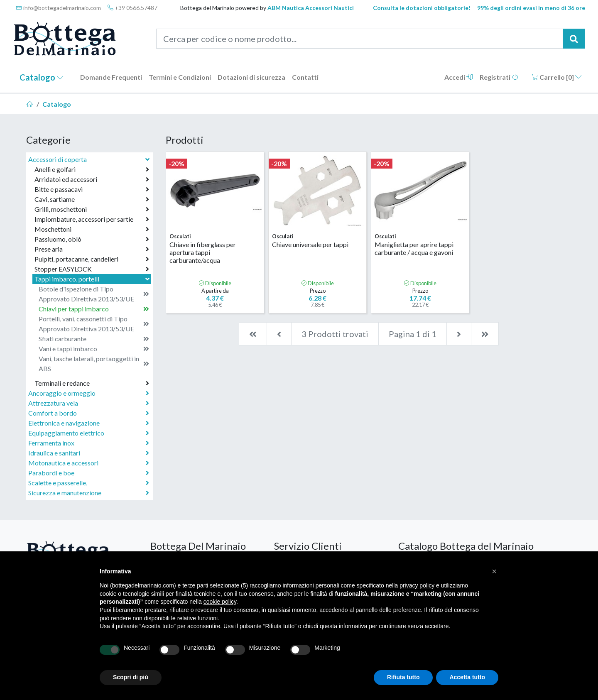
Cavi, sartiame (92, 199)
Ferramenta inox (89, 443)
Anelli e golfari (92, 169)
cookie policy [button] (220, 602)
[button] (494, 571)
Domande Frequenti (111, 77)
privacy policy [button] (417, 585)
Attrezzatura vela (89, 403)
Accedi (459, 77)
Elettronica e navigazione (89, 423)
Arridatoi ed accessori (92, 179)
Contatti (305, 77)
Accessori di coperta (90, 159)
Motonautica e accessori (89, 463)
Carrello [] (557, 77)
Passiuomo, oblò (92, 239)
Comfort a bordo (89, 413)
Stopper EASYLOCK (92, 269)
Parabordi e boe (89, 473)
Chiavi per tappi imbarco (94, 309)
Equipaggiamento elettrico (89, 433)
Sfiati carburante (94, 339)
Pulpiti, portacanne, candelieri (92, 259)
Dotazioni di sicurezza (251, 77)
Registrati (499, 77)
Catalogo (42, 77)
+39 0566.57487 (132, 8)
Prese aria (92, 249)
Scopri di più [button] (131, 677)
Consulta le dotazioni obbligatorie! (422, 8)
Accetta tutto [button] (467, 677)
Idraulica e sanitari (89, 453)
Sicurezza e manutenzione (89, 493)
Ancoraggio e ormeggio (89, 393)
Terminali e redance (92, 383)
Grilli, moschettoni (92, 209)
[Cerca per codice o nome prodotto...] (360, 39)
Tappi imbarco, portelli (93, 279)
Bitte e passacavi (92, 189)
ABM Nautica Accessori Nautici (311, 8)
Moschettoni (92, 229)
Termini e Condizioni (180, 77)
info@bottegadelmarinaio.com (59, 8)
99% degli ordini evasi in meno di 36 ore (531, 8)
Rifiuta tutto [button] (403, 677)
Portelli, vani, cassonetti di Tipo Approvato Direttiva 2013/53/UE (94, 324)
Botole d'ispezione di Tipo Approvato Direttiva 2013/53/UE (94, 294)
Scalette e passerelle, (89, 483)
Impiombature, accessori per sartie (92, 219)
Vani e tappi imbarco (94, 349)
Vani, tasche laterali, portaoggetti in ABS (94, 363)
